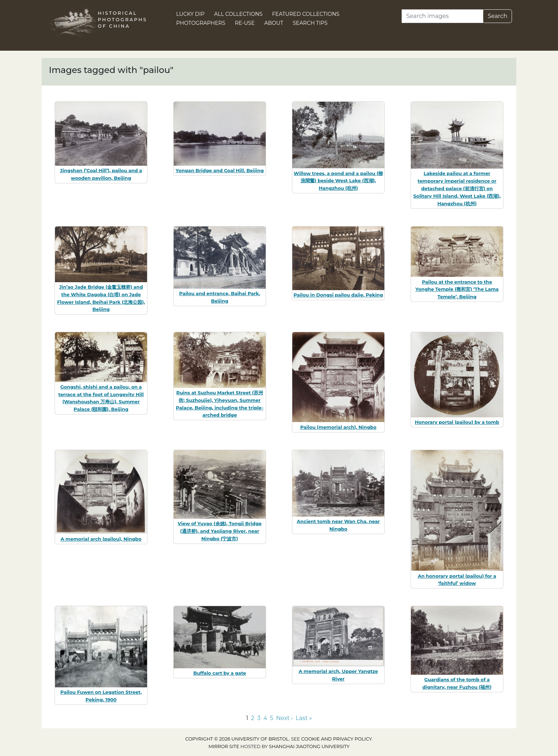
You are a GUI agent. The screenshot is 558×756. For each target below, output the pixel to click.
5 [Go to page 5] (272, 718)
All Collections (239, 14)
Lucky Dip (190, 14)
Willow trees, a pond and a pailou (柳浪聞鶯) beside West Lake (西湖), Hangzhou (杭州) (338, 181)
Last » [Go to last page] (304, 718)
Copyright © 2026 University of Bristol (237, 739)
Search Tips (310, 23)
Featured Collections (306, 14)
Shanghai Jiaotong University (309, 746)
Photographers (201, 23)
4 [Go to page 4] (265, 718)
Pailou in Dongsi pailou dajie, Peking (339, 295)
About (274, 23)
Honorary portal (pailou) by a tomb (457, 422)
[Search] (442, 16)
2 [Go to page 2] (253, 718)
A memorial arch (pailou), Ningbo (101, 539)
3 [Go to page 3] (259, 718)
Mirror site (224, 746)
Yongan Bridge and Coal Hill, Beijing (219, 170)
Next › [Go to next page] (284, 718)
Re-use (245, 23)
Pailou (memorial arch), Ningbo (338, 427)
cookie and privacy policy (337, 739)
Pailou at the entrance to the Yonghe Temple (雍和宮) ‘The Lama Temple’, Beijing (457, 289)
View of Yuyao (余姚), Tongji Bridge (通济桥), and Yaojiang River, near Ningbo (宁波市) (219, 531)
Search (497, 16)
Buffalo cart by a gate (220, 673)
